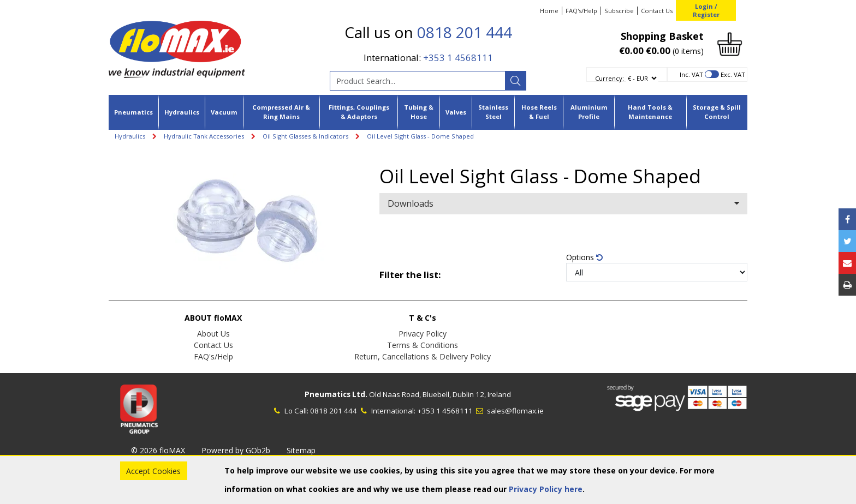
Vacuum (224, 112)
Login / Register (706, 10)
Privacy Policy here (546, 489)
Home (549, 11)
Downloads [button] (563, 203)
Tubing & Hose (419, 112)
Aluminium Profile (589, 112)
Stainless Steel (493, 112)
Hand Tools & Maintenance (650, 112)
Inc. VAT (691, 74)
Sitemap (301, 450)
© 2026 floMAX (158, 450)
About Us (213, 334)
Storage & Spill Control (717, 112)
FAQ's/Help (581, 11)
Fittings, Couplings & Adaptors (359, 112)
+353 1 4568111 (458, 58)
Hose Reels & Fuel (539, 112)
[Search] (515, 81)
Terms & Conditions (423, 345)
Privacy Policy (423, 334)
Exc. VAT (733, 74)
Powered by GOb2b (236, 450)
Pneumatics (133, 112)
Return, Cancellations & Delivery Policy (423, 356)
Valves (456, 112)
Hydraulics (182, 112)
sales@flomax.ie (509, 411)
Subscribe (619, 11)
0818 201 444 (465, 32)
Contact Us (657, 11)
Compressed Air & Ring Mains (281, 112)
